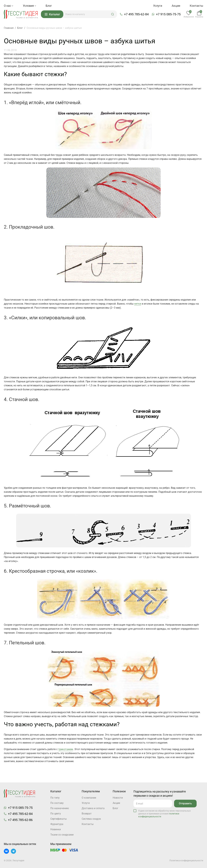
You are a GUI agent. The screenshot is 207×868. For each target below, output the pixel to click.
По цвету (56, 814)
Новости (118, 798)
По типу (55, 798)
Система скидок (91, 819)
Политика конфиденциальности (186, 860)
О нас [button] (9, 6)
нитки (138, 304)
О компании (89, 798)
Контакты (196, 6)
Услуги (158, 6)
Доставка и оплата (93, 808)
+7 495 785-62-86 (20, 820)
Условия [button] (29, 6)
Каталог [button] (52, 14)
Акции (176, 6)
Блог (49, 6)
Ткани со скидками (62, 835)
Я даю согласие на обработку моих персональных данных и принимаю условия (164, 814)
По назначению (60, 808)
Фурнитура (57, 824)
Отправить (185, 803)
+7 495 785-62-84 (136, 14)
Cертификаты (59, 819)
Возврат (87, 814)
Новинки (56, 829)
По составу (57, 803)
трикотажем (66, 749)
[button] (113, 14)
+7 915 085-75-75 (168, 14)
